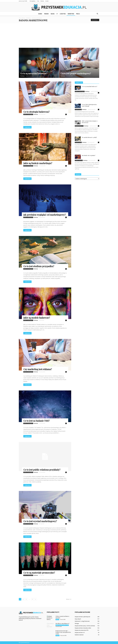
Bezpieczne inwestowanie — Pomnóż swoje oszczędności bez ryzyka (63, 632)
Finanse (46, 14)
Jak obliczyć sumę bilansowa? (62, 624)
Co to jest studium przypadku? (39, 266)
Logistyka (63, 14)
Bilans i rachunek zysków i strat (62, 625)
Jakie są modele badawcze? (37, 318)
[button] (97, 14)
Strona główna (33, 1)
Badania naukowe (79, 160)
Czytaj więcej (27, 127)
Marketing (71, 14)
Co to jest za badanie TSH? (36, 421)
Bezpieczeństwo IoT (79, 126)
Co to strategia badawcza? (36, 112)
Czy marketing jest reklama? (38, 369)
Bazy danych (78, 619)
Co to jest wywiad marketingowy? (40, 521)
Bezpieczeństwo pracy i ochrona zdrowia (85, 626)
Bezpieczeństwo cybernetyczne (82, 617)
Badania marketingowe (25, 71)
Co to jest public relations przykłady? (42, 470)
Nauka (53, 14)
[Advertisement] (59, 34)
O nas (38, 1)
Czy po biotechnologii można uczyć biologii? (89, 105)
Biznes (40, 14)
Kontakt (47, 1)
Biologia (77, 623)
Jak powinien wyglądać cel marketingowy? (45, 215)
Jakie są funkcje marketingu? (38, 163)
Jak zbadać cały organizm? (89, 155)
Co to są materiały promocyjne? (39, 573)
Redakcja (22, 76)
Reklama (42, 1)
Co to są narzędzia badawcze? (90, 86)
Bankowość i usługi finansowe (82, 621)
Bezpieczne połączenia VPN (82, 630)
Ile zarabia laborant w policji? (89, 137)
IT (57, 14)
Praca (78, 14)
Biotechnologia (78, 109)
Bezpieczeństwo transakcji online (83, 628)
